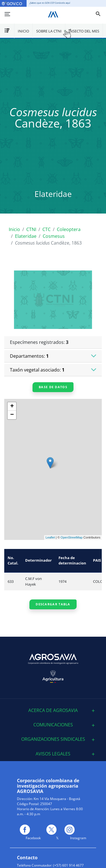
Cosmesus (54, 236)
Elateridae (26, 236)
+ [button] (12, 406)
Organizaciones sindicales (53, 739)
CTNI (31, 229)
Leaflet (50, 537)
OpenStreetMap (72, 537)
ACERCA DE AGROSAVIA (53, 710)
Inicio (23, 31)
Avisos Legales (53, 754)
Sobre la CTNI (49, 31)
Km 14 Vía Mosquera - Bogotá (57, 799)
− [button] (12, 415)
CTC (46, 229)
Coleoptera (69, 229)
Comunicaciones (53, 725)
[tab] (53, 710)
